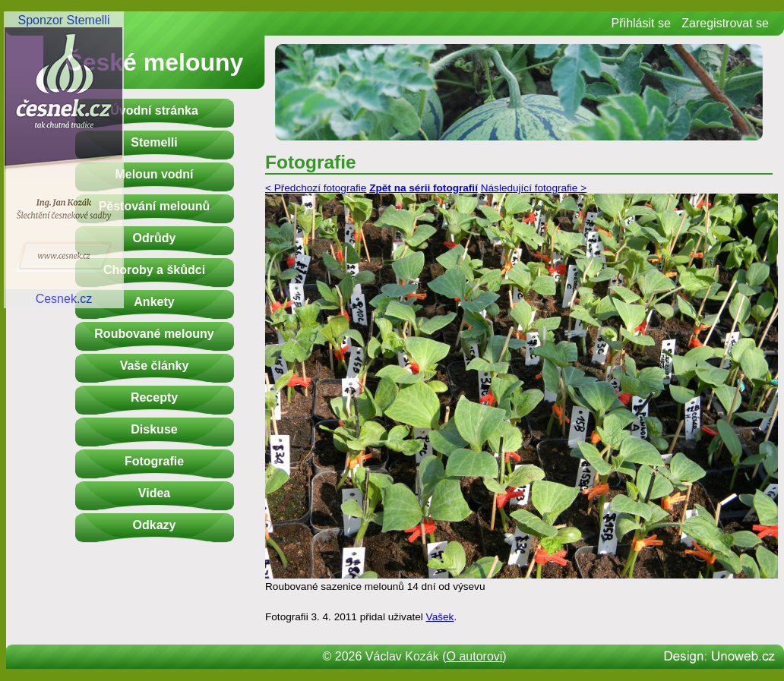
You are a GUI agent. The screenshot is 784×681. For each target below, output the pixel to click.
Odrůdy (155, 238)
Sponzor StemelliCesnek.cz (64, 159)
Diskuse (154, 429)
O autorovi (475, 656)
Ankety (154, 302)
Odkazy (155, 525)
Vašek (440, 617)
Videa (154, 493)
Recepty (154, 397)
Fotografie (154, 461)
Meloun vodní (154, 174)
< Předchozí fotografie (316, 188)
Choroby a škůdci (154, 270)
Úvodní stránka (154, 110)
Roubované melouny (154, 334)
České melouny (155, 62)
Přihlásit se (641, 23)
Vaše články (155, 366)
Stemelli (154, 142)
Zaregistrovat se (725, 23)
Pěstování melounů (155, 206)
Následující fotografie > (534, 188)
